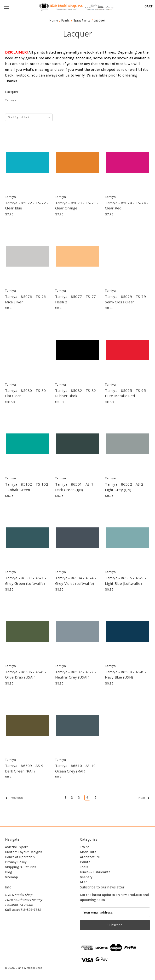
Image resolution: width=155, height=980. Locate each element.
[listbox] (37, 117)
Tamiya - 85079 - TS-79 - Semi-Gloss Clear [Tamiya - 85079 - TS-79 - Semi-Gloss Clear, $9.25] (127, 299)
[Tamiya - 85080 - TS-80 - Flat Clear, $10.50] (28, 350)
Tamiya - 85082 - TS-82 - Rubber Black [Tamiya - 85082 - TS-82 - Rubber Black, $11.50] (77, 393)
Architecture (90, 857)
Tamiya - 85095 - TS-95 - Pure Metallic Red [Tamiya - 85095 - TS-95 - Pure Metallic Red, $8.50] (127, 393)
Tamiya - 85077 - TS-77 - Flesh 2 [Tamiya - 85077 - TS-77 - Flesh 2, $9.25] (77, 299)
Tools (84, 867)
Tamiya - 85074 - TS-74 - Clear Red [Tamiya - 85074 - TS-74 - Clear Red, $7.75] (127, 205)
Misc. (84, 882)
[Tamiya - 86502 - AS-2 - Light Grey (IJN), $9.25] (127, 444)
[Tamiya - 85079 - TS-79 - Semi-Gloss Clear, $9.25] (127, 256)
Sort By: (13, 117)
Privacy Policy (16, 862)
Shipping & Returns (21, 867)
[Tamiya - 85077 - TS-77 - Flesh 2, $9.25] (78, 256)
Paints (85, 862)
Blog (9, 872)
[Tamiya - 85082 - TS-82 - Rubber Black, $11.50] (78, 350)
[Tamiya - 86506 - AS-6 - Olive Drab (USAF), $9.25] (28, 631)
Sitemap (11, 877)
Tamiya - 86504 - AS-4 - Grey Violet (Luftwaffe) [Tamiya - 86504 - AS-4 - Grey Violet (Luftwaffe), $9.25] (76, 581)
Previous (14, 798)
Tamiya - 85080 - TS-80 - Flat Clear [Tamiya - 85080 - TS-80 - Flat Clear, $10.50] (27, 393)
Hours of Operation (20, 857)
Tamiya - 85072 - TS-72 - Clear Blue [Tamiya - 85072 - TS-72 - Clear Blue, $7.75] (27, 205)
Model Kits (88, 852)
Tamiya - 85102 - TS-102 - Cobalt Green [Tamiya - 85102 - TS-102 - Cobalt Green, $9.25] (27, 487)
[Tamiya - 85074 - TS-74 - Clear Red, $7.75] (127, 162)
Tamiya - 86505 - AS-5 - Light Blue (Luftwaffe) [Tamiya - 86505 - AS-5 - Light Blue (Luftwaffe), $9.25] (125, 581)
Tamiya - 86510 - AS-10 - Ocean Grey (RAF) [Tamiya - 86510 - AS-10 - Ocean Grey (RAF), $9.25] (77, 768)
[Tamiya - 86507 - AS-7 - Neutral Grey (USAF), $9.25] (78, 631)
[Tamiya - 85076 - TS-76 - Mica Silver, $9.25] (28, 256)
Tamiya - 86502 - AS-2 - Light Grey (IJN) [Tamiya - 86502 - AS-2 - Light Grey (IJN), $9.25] (125, 487)
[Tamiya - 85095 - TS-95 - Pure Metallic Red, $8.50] (127, 350)
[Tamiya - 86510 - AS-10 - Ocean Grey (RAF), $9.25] (78, 725)
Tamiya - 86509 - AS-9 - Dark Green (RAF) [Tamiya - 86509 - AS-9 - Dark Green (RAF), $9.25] (26, 768)
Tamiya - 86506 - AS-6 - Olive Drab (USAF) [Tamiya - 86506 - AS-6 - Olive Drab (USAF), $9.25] (26, 675)
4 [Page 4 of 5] (87, 797)
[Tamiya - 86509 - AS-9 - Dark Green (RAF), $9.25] (28, 725)
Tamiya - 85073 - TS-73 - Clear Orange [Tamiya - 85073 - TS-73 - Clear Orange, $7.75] (77, 205)
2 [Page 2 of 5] (72, 797)
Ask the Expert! (17, 847)
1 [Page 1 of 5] (65, 797)
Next (144, 798)
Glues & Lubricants (95, 872)
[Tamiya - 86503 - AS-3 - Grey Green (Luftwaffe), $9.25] (28, 538)
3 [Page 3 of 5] (79, 797)
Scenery (86, 877)
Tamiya (11, 100)
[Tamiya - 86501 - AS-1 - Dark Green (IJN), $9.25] (78, 444)
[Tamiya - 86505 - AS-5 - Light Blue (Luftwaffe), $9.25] (127, 538)
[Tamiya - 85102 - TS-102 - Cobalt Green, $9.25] (28, 444)
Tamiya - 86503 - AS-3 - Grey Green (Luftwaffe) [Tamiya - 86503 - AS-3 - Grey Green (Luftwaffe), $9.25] (26, 581)
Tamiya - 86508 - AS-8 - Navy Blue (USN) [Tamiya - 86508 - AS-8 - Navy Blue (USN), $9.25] (125, 675)
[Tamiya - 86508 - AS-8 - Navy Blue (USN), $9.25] (127, 631)
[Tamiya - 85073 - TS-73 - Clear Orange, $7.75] (78, 162)
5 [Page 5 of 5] (95, 797)
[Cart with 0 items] (148, 6)
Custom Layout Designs (24, 852)
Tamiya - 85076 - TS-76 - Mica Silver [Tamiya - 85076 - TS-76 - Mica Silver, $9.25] (27, 299)
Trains (85, 847)
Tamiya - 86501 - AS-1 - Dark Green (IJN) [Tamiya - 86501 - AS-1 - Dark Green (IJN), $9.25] (76, 487)
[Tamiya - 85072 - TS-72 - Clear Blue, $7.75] (28, 162)
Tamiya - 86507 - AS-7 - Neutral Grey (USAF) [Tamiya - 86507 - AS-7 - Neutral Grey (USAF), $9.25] (76, 675)
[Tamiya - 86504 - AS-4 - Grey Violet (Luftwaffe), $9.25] (78, 538)
